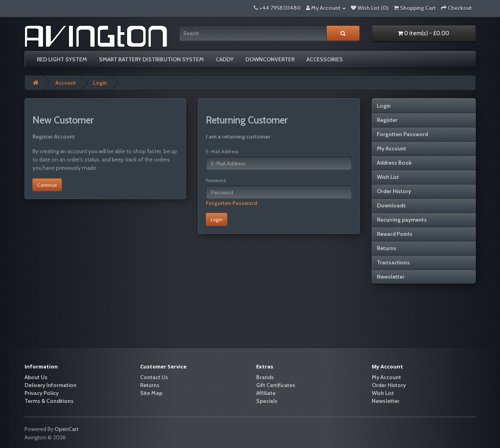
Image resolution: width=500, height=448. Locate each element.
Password (216, 180)
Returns (387, 248)
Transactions (393, 262)
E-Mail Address (222, 151)
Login (100, 83)
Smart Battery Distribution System (151, 59)
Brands (265, 377)
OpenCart (67, 429)
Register (387, 120)
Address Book (394, 163)
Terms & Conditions (49, 401)
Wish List (388, 177)
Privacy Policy (42, 393)
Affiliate (266, 393)
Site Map (151, 393)
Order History (394, 191)
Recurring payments (402, 220)
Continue (47, 185)
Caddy (225, 59)
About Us (36, 377)
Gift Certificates (276, 385)
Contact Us (154, 377)
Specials (267, 401)
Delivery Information (50, 385)
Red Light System (62, 59)
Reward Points (395, 234)
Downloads (391, 205)
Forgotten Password (231, 203)
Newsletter (391, 277)
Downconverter (270, 59)
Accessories (325, 59)
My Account (392, 148)
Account (66, 83)
